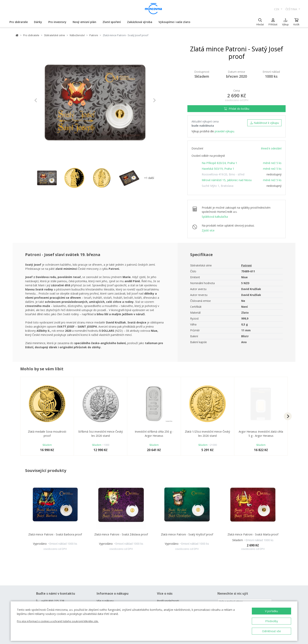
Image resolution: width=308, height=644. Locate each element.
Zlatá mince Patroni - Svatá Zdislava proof (121, 534)
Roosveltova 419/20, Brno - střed (223, 174)
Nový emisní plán (84, 22)
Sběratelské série (55, 35)
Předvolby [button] (272, 621)
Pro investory (57, 22)
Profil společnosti (168, 601)
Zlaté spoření (112, 22)
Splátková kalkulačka (215, 217)
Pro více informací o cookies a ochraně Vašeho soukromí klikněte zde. (58, 621)
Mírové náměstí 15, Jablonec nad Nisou (227, 180)
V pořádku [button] (271, 611)
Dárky (38, 22)
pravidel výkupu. (225, 131)
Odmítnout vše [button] (271, 631)
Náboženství (77, 35)
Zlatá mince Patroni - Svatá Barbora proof (55, 534)
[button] (43, 100)
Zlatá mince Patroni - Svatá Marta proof (253, 534)
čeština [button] (292, 9)
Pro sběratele (19, 22)
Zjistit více (208, 230)
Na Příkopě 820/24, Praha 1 (219, 163)
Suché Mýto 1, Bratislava (218, 186)
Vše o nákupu (105, 601)
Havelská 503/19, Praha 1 (218, 169)
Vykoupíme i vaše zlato (174, 22)
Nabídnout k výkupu (264, 123)
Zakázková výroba (140, 22)
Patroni (94, 35)
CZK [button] (277, 9)
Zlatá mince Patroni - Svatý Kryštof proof (187, 534)
